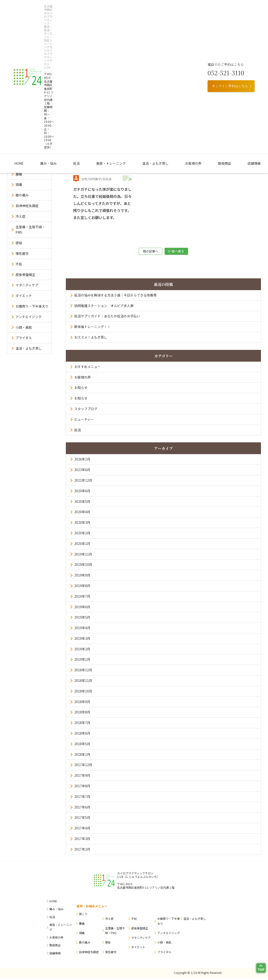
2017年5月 (82, 820)
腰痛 (19, 174)
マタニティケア (27, 285)
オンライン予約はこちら (230, 29)
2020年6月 (82, 493)
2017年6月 (82, 809)
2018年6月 (82, 736)
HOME (49, 47)
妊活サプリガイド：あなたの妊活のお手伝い (107, 318)
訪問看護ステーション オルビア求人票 (104, 308)
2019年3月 (82, 641)
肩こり (20, 164)
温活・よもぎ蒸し (147, 47)
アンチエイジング (29, 317)
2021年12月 (83, 483)
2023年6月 (82, 472)
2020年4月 (82, 514)
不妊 (19, 264)
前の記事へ (140, 252)
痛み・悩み (69, 47)
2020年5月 (82, 504)
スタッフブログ (86, 411)
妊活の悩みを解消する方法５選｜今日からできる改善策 (115, 297)
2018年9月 (82, 704)
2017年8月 (82, 788)
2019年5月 (82, 620)
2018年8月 (82, 714)
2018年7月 (82, 725)
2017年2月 (82, 852)
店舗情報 (217, 47)
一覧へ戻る (187, 252)
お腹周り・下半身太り (32, 306)
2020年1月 (82, 546)
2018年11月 (83, 683)
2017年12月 (83, 767)
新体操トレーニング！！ (92, 329)
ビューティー (84, 422)
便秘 (19, 243)
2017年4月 (82, 830)
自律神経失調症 (27, 206)
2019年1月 (82, 662)
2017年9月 (82, 778)
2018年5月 (82, 746)
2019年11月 (83, 556)
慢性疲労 (22, 253)
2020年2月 (82, 535)
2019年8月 (82, 588)
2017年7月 (82, 799)
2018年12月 (83, 672)
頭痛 (19, 184)
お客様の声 (175, 47)
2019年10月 (83, 567)
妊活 (89, 47)
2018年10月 (83, 693)
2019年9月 (82, 577)
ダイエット (24, 296)
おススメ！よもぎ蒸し (91, 340)
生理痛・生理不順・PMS (30, 230)
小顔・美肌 (24, 327)
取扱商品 (197, 47)
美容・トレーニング (114, 47)
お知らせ (81, 390)
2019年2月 (82, 651)
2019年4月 (82, 630)
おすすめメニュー (87, 369)
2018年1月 (82, 757)
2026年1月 (82, 461)
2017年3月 (82, 841)
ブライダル (24, 338)
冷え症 (20, 216)
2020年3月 (82, 525)
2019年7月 (82, 599)
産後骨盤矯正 (25, 275)
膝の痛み (22, 195)
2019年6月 (82, 609)
